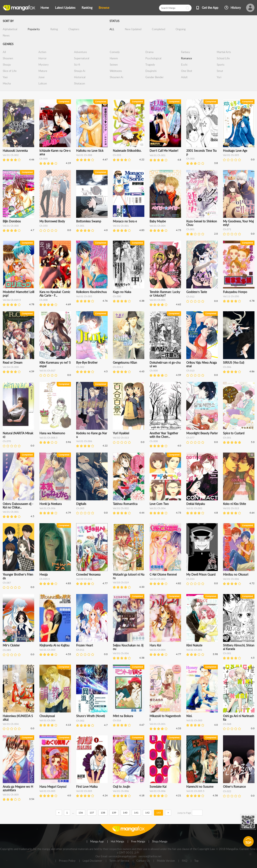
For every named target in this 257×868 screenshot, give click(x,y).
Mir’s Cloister (11, 645)
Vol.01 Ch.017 (47, 370)
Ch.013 (190, 370)
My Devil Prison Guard (201, 574)
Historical (80, 77)
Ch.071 (227, 229)
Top (196, 861)
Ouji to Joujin (121, 787)
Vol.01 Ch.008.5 (48, 438)
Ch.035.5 (45, 579)
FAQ (185, 861)
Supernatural (82, 58)
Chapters (74, 29)
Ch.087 (7, 583)
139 (114, 813)
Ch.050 (44, 226)
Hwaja (44, 574)
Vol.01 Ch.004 (158, 226)
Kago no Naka (122, 292)
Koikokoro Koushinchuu (91, 292)
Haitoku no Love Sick (90, 151)
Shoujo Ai (80, 71)
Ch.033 (117, 155)
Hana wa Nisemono (52, 433)
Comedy (115, 52)
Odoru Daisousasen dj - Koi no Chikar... (18, 506)
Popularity (34, 29)
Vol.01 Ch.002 (11, 155)
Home (45, 8)
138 (103, 813)
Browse (104, 8)
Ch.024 (190, 579)
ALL (112, 29)
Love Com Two (159, 504)
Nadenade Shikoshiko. (127, 151)
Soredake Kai (158, 787)
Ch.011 (80, 650)
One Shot (187, 71)
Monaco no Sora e (125, 221)
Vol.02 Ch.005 (84, 791)
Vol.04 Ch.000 (11, 367)
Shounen (8, 58)
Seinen (114, 65)
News (6, 35)
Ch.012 (190, 296)
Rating (54, 29)
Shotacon (80, 83)
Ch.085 (7, 650)
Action (42, 52)
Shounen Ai (116, 77)
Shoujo (7, 65)
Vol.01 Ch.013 (231, 508)
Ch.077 (190, 438)
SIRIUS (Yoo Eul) (234, 363)
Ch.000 (44, 159)
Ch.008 (44, 300)
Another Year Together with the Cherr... (164, 435)
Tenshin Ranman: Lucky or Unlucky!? (165, 294)
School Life (223, 58)
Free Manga (138, 842)
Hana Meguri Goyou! (53, 787)
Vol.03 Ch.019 (121, 582)
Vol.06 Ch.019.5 (12, 300)
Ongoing (181, 29)
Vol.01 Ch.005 (231, 155)
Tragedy (150, 65)
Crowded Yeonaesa (88, 574)
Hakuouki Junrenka (15, 151)
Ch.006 (227, 367)
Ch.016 (117, 720)
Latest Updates (65, 8)
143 (159, 813)
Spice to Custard (234, 433)
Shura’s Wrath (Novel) (91, 716)
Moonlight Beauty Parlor (202, 433)
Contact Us (143, 861)
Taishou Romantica (125, 504)
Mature (43, 71)
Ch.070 (7, 441)
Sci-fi (77, 65)
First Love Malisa (87, 787)
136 (81, 813)
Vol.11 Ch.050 (231, 296)
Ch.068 (227, 724)
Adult (184, 77)
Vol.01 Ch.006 (84, 441)
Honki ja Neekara (51, 504)
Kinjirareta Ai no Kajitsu (54, 645)
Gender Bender (155, 77)
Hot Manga (117, 842)
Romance (187, 58)
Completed (159, 29)
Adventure (80, 52)
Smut (220, 71)
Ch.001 (80, 226)
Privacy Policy (67, 861)
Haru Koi (155, 645)
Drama (149, 52)
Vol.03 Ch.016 (84, 579)
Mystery (44, 65)
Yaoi (5, 77)
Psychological (153, 58)
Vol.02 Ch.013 (121, 438)
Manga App (97, 842)
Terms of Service (119, 861)
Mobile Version (166, 861)
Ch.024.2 (118, 367)
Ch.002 (80, 367)
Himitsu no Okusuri (236, 574)
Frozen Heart (85, 645)
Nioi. (189, 716)
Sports (221, 65)
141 (136, 813)
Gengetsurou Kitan (125, 363)
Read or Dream (13, 363)
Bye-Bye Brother (87, 363)
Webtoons (116, 71)
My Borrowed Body (52, 221)
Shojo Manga (160, 842)
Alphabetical (10, 29)
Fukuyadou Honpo (235, 292)
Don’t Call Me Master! (164, 151)
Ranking (87, 8)
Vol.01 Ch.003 (47, 650)
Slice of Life (10, 71)
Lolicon (43, 83)
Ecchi (184, 65)
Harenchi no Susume (200, 787)
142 (147, 813)
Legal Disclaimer (92, 861)
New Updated (133, 29)
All (4, 52)
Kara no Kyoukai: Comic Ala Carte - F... (55, 294)
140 (125, 813)
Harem (114, 58)
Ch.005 (80, 508)
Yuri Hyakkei (121, 433)
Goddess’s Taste (197, 292)
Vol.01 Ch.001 (158, 155)
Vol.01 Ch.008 (84, 155)
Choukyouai (47, 716)
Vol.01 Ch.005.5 (195, 791)
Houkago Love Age (235, 151)
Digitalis (81, 504)
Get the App (210, 8)
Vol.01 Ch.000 (11, 226)
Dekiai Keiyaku (196, 504)
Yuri (219, 77)
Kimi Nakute (194, 645)
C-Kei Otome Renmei (163, 574)
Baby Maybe (158, 221)
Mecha (7, 83)
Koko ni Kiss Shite (234, 504)
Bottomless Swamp (89, 221)
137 (92, 813)
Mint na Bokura (123, 716)
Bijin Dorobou (12, 221)
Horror (42, 58)
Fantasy (186, 52)
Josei (41, 77)
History (236, 8)
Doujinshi (151, 71)
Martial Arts (224, 52)
